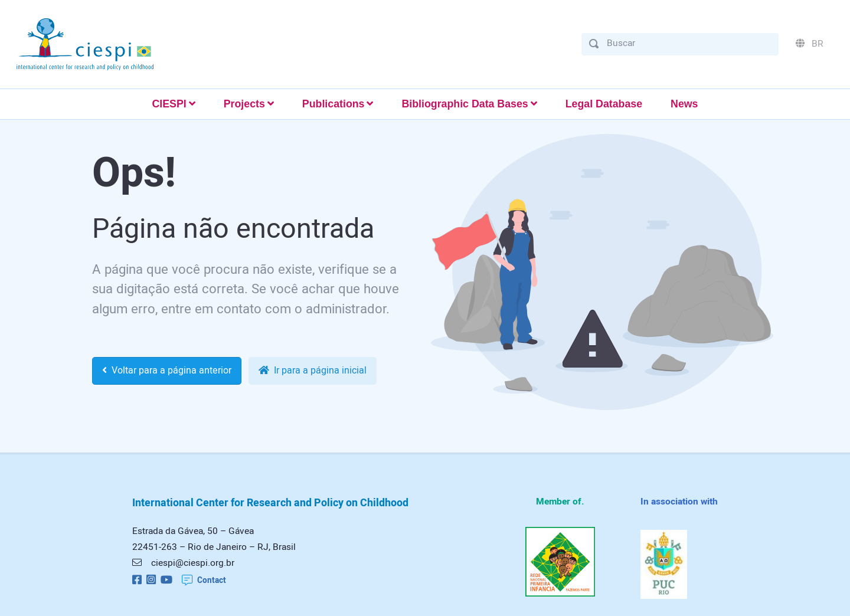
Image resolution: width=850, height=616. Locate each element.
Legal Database (604, 104)
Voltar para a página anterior (167, 371)
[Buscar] (689, 43)
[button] (173, 104)
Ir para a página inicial (313, 371)
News (684, 104)
